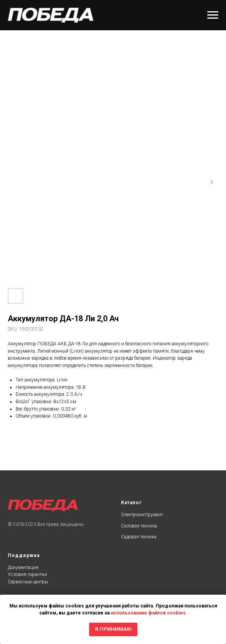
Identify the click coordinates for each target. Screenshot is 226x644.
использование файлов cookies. (149, 613)
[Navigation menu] (213, 15)
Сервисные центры (28, 582)
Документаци (22, 567)
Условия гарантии (27, 574)
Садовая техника (139, 537)
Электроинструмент (142, 515)
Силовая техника (139, 526)
